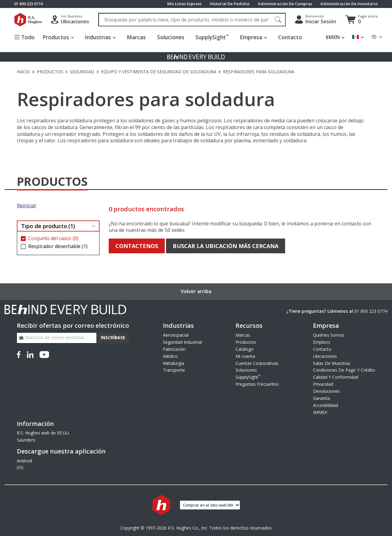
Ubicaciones (325, 356)
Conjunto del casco (53, 238)
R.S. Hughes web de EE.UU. (43, 433)
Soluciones (174, 37)
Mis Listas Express (184, 4)
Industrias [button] (102, 37)
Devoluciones (326, 391)
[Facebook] (20, 354)
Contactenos (137, 246)
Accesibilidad (326, 405)
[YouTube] (44, 354)
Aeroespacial (176, 335)
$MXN (333, 37)
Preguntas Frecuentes (257, 384)
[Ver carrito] (362, 20)
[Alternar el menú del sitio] (27, 38)
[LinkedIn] (30, 354)
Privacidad (323, 384)
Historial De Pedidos (230, 4)
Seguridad (82, 72)
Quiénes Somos (329, 335)
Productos (50, 72)
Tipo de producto (48, 226)
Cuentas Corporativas (257, 363)
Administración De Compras (285, 4)
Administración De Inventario (349, 4)
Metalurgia (173, 363)
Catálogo (245, 349)
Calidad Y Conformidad (336, 377)
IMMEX (320, 412)
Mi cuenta (245, 356)
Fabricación (174, 349)
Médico (170, 356)
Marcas (140, 37)
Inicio (23, 72)
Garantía (321, 398)
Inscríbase (113, 337)
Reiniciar (27, 206)
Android (24, 461)
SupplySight (215, 37)
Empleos (322, 342)
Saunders (26, 440)
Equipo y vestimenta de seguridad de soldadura (159, 72)
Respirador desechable (58, 246)
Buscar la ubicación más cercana (226, 246)
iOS (20, 467)
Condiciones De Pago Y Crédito (344, 370)
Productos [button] (59, 37)
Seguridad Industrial (182, 342)
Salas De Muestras (332, 363)
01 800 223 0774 (371, 311)
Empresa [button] (254, 37)
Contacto (293, 37)
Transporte (174, 370)
